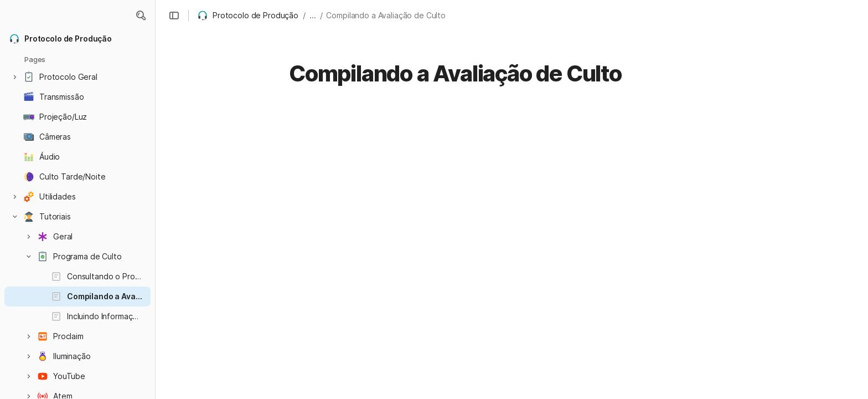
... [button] (313, 15)
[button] (141, 16)
